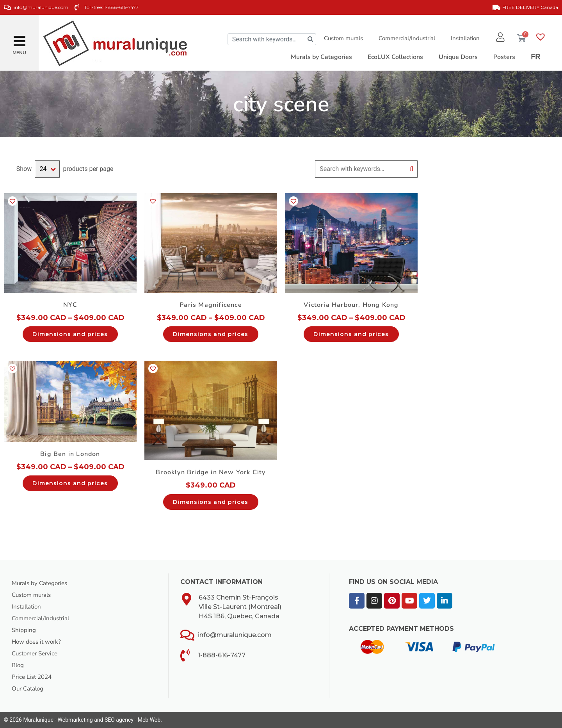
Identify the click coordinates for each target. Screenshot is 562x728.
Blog (18, 665)
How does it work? (38, 642)
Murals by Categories (42, 583)
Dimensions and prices (70, 334)
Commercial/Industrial (405, 38)
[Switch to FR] (536, 57)
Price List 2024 (33, 677)
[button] (20, 38)
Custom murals (341, 38)
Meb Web (149, 720)
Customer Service (37, 653)
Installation (463, 38)
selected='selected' (47, 169)
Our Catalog (29, 689)
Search (412, 169)
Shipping (24, 630)
